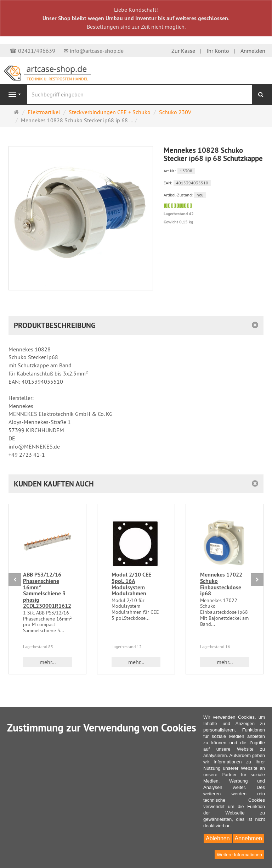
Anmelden (253, 51)
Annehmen (248, 838)
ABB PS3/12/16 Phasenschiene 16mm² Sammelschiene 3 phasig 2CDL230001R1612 (47, 590)
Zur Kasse (183, 51)
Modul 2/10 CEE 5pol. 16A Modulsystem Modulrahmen (131, 584)
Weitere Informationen (239, 855)
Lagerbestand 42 (179, 214)
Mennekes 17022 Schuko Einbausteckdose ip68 (221, 584)
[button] (136, 484)
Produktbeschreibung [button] (55, 325)
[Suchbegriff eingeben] (140, 94)
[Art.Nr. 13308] (214, 170)
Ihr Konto (218, 51)
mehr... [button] (48, 662)
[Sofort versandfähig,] (178, 206)
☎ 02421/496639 (32, 51)
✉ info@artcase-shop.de (94, 51)
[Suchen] (261, 94)
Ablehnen (218, 838)
